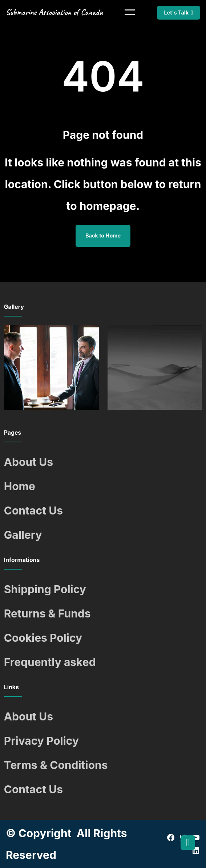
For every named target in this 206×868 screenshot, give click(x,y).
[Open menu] (130, 12)
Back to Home (103, 235)
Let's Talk (176, 13)
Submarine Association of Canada (54, 12)
